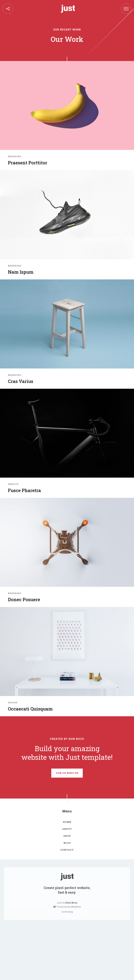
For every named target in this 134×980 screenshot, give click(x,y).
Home (67, 822)
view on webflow (67, 773)
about (67, 829)
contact (67, 850)
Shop (67, 836)
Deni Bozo (71, 902)
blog (67, 843)
